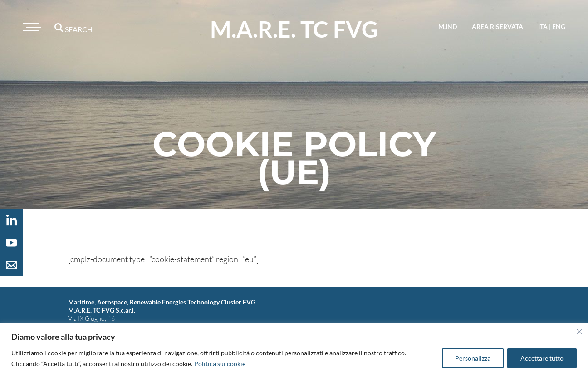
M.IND (448, 27)
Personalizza (473, 358)
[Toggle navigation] (31, 27)
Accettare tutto (542, 358)
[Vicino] (579, 332)
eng (559, 27)
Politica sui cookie (220, 364)
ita (543, 27)
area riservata (497, 27)
